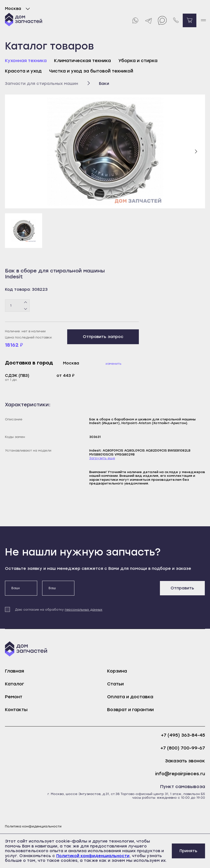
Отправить (182, 588)
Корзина (117, 671)
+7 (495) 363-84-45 (183, 735)
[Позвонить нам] (176, 20)
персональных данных (84, 610)
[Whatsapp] (135, 20)
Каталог (15, 684)
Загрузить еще (102, 458)
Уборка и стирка (138, 61)
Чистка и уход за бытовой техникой (91, 71)
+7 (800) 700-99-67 (183, 748)
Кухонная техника (26, 61)
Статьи (115, 684)
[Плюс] (26, 302)
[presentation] (117, 590)
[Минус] (26, 309)
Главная (15, 671)
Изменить (114, 364)
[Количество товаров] (17, 306)
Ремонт (14, 697)
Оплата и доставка (130, 697)
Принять (188, 851)
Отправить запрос (103, 337)
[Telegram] (149, 20)
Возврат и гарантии (130, 710)
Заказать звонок (185, 761)
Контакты (16, 710)
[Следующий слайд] (196, 151)
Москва (18, 9)
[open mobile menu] (203, 20)
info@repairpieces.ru (180, 774)
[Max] (162, 20)
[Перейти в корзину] (190, 20)
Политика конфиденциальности (33, 826)
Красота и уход (23, 71)
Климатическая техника (82, 61)
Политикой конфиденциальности (93, 856)
